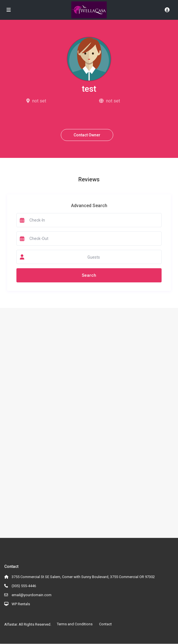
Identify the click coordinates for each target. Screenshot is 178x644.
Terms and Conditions (75, 624)
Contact (105, 624)
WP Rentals (21, 604)
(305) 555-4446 (24, 586)
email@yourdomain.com (32, 595)
